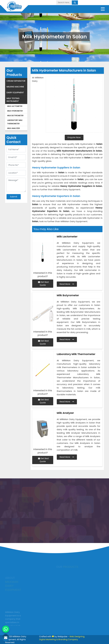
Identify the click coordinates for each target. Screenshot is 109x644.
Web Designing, (77, 636)
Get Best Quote (43, 284)
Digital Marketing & (49, 639)
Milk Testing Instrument (13, 100)
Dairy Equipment (15, 93)
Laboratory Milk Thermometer (15, 122)
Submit (14, 197)
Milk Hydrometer (15, 111)
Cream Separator (16, 81)
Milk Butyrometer (15, 116)
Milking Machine (15, 87)
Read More (67, 284)
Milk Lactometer (15, 106)
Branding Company (68, 639)
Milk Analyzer (13, 128)
